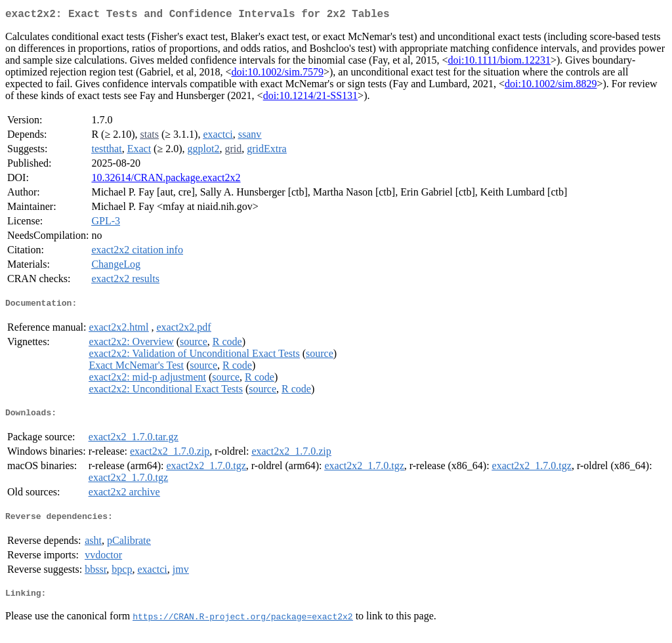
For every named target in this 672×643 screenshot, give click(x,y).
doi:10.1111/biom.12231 (499, 63)
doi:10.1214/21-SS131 (310, 98)
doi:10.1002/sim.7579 (277, 74)
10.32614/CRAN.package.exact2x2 (166, 180)
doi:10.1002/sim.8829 (551, 86)
